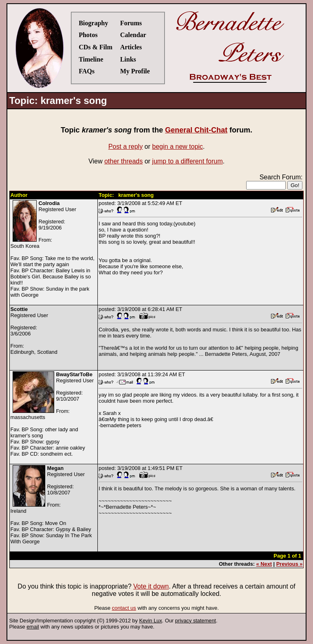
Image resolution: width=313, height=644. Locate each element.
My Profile (135, 71)
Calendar (133, 35)
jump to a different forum (187, 161)
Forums (131, 23)
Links (128, 59)
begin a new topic (177, 147)
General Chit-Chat (196, 130)
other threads (123, 161)
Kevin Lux (150, 621)
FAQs (87, 71)
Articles (131, 47)
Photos (88, 35)
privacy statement (196, 621)
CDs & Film (96, 47)
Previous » (290, 564)
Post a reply (126, 147)
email (33, 627)
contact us (124, 608)
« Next (264, 564)
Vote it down (151, 586)
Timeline (91, 59)
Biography (93, 23)
